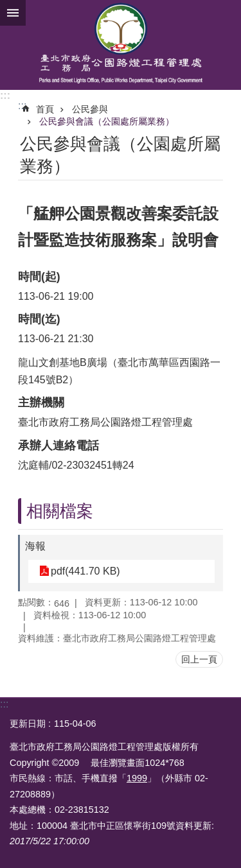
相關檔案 (60, 511)
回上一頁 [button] (199, 659)
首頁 (45, 109)
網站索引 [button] (13, 13)
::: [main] (22, 106)
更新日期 (28, 724)
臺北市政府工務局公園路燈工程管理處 (121, 45)
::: (5, 95)
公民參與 (90, 109)
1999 (137, 778)
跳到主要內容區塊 (7, 7)
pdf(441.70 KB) (85, 571)
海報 (35, 546)
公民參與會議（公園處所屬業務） (107, 121)
